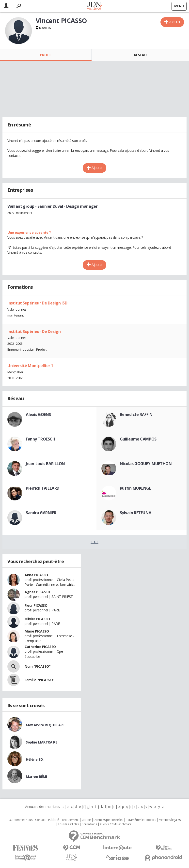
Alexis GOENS (38, 414)
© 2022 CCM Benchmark (116, 824)
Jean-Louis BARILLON (45, 464)
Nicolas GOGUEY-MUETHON (146, 464)
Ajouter (175, 22)
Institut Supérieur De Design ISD (37, 303)
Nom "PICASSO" (38, 666)
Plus (94, 542)
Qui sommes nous (21, 820)
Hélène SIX (35, 759)
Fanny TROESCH (41, 439)
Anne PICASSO (36, 575)
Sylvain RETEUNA (136, 513)
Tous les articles (68, 824)
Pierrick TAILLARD (43, 488)
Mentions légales (170, 820)
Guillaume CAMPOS (138, 439)
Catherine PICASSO (40, 647)
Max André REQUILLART (46, 725)
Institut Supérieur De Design (34, 331)
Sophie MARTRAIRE (41, 742)
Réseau (140, 55)
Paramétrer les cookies (141, 820)
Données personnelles (108, 820)
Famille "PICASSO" (39, 680)
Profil (46, 55)
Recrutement (70, 820)
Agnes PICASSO (37, 592)
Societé (86, 820)
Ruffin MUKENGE (135, 488)
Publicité (54, 820)
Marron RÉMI (36, 777)
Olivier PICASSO (37, 619)
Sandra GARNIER (41, 513)
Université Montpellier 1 (30, 366)
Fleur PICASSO (36, 605)
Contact (40, 820)
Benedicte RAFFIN (136, 414)
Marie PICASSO (37, 631)
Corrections (89, 824)
